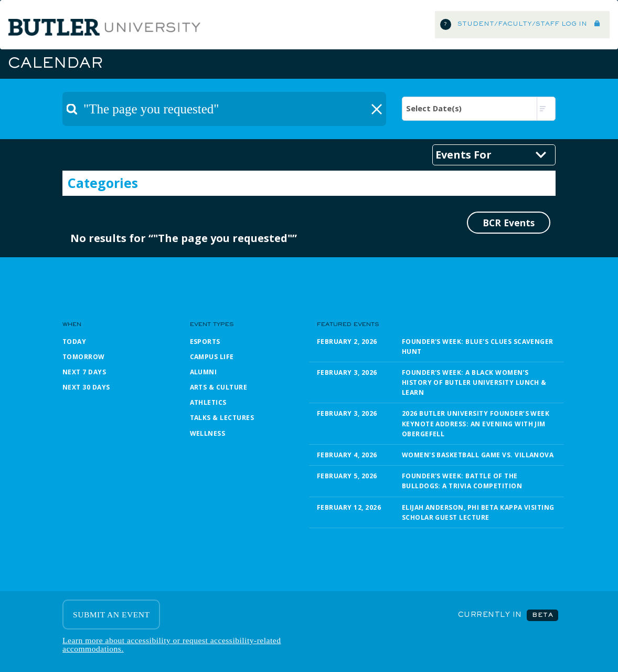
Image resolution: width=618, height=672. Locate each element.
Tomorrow (84, 357)
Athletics (208, 402)
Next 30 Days (86, 387)
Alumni (204, 372)
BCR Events (509, 223)
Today (74, 342)
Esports (205, 342)
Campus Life (212, 357)
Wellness (208, 433)
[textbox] (224, 109)
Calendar (55, 64)
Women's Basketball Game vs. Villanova (478, 455)
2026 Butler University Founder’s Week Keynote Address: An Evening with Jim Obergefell (476, 423)
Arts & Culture (219, 387)
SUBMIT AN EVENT (111, 615)
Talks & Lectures (222, 418)
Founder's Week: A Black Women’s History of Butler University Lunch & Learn (474, 382)
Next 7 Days (84, 372)
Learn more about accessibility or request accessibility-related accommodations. (172, 644)
